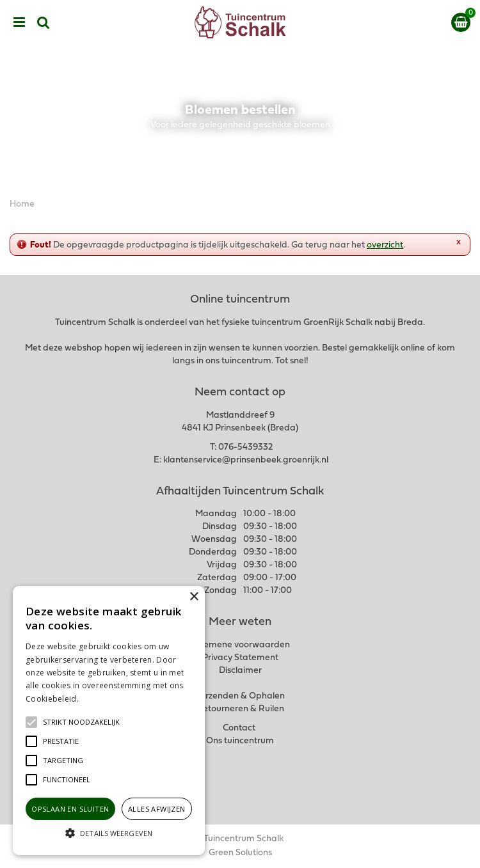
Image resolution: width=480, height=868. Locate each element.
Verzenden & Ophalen (240, 696)
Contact (239, 728)
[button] (81, 722)
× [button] (194, 597)
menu (19, 22)
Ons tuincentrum (240, 741)
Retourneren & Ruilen (240, 709)
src (44, 22)
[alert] (109, 721)
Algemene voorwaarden (240, 645)
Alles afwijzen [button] (157, 809)
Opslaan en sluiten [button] (70, 809)
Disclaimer (240, 671)
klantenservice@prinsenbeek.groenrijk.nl (246, 460)
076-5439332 (245, 447)
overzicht (385, 245)
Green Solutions (240, 853)
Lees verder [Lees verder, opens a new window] (102, 699)
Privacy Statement (240, 658)
